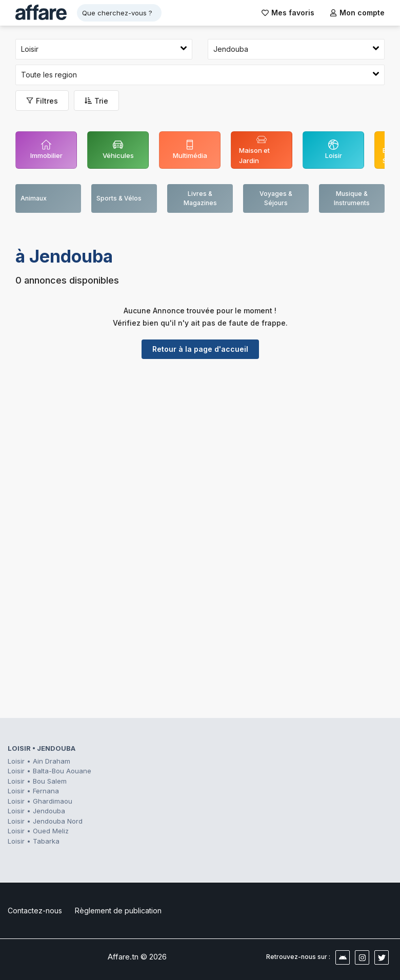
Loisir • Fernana (33, 791)
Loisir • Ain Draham (39, 761)
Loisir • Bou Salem (37, 781)
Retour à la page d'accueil (200, 349)
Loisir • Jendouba (36, 811)
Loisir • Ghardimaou (40, 801)
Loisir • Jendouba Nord (45, 821)
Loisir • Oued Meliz (38, 831)
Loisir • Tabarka (34, 841)
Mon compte (357, 13)
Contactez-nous (35, 911)
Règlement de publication (118, 911)
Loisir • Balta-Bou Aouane (49, 771)
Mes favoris (288, 13)
